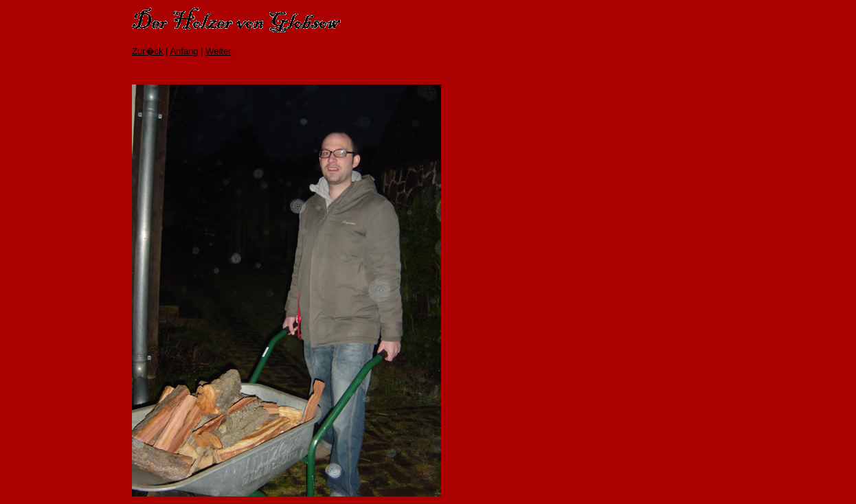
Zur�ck (148, 51)
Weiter (218, 51)
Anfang (184, 51)
